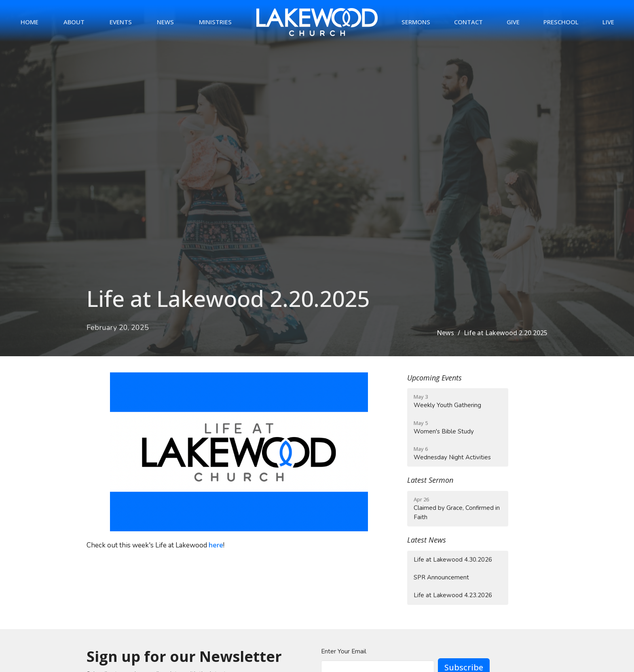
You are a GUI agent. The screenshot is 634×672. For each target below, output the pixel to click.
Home (30, 22)
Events (121, 22)
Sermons (416, 22)
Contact (468, 22)
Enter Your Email (344, 651)
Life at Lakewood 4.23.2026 (453, 595)
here (216, 545)
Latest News (427, 540)
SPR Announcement (441, 577)
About (74, 22)
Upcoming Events (434, 378)
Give (513, 22)
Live (608, 22)
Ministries (215, 22)
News (165, 22)
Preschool (561, 22)
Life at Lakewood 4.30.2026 (453, 560)
